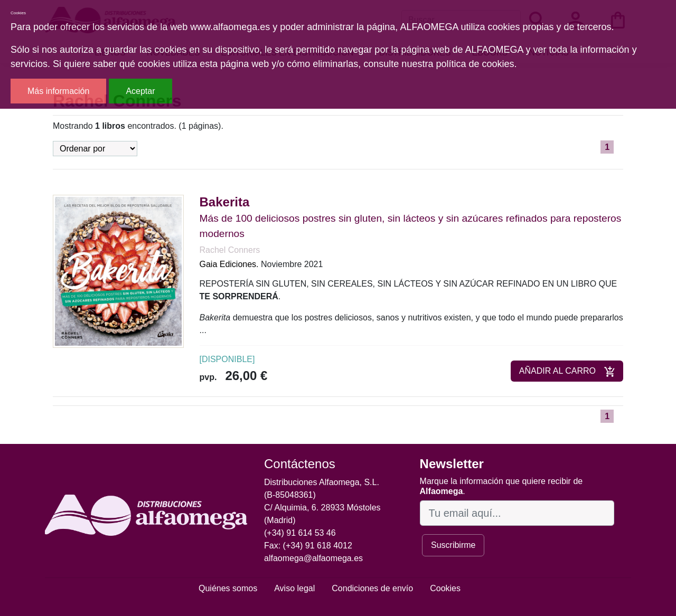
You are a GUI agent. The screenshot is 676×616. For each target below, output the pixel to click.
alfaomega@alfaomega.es (313, 558)
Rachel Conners (230, 250)
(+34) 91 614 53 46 (300, 533)
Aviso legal (294, 588)
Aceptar (140, 91)
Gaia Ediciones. (229, 264)
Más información (58, 91)
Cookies (445, 588)
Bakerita (225, 202)
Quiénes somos (228, 588)
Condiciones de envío (372, 588)
